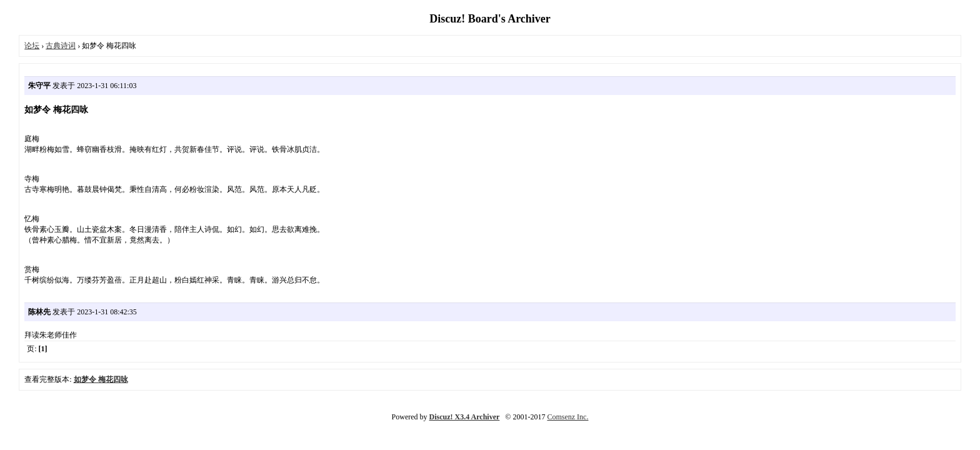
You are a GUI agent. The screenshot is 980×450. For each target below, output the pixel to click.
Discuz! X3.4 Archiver (465, 417)
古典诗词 (61, 46)
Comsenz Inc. (567, 417)
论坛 (32, 46)
